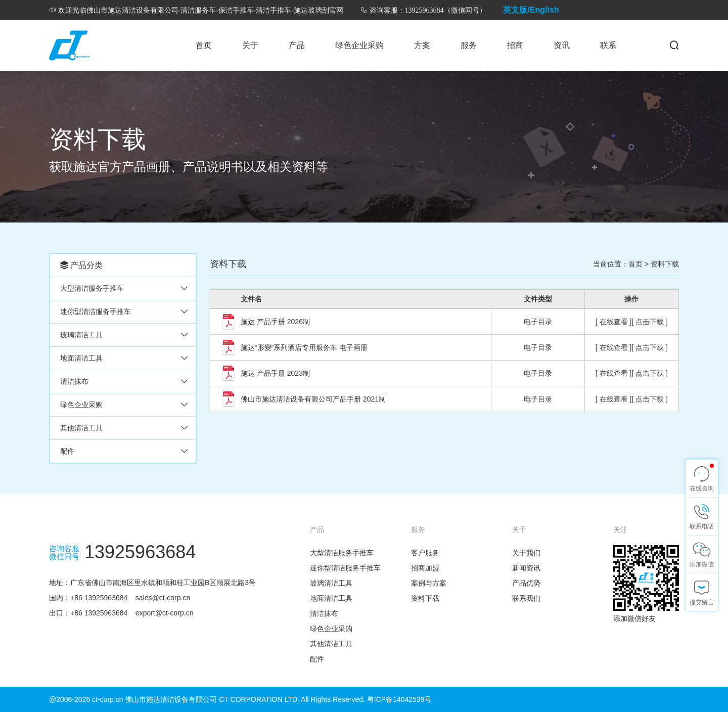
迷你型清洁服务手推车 (96, 312)
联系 (608, 45)
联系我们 (526, 598)
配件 (67, 451)
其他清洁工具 (81, 428)
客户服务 (425, 553)
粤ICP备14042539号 (399, 699)
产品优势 (526, 583)
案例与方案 (429, 583)
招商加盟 (425, 568)
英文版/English (531, 10)
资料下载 (665, 264)
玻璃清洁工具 (81, 335)
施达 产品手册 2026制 (275, 322)
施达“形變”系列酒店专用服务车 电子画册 (304, 347)
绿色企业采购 (359, 45)
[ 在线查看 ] (614, 322)
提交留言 (702, 602)
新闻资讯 (526, 568)
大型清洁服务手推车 (92, 288)
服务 (469, 45)
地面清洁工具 (81, 358)
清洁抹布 (74, 381)
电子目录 (538, 322)
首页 (204, 45)
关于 (250, 45)
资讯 (562, 45)
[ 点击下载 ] (650, 322)
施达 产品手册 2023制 (275, 373)
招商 (515, 45)
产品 (297, 45)
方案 (422, 45)
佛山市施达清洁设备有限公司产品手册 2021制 (313, 399)
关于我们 (526, 553)
